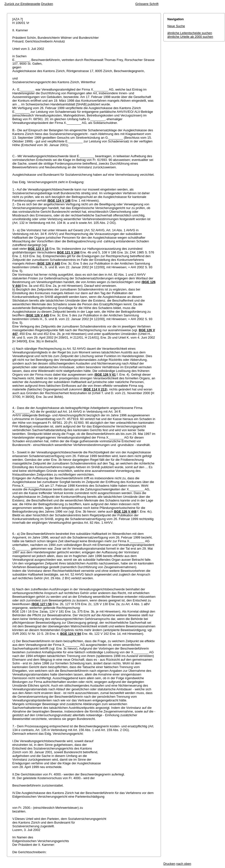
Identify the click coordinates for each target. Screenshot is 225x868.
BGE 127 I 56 (42, 604)
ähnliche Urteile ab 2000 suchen (190, 37)
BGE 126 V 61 (105, 375)
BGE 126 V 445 (49, 263)
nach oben (184, 864)
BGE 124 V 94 (70, 634)
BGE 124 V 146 (59, 201)
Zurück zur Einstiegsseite (22, 4)
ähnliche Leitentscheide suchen (190, 33)
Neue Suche (176, 26)
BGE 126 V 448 (125, 511)
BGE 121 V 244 (68, 252)
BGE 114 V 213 (95, 389)
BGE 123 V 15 (38, 249)
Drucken (47, 4)
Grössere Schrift (147, 4)
